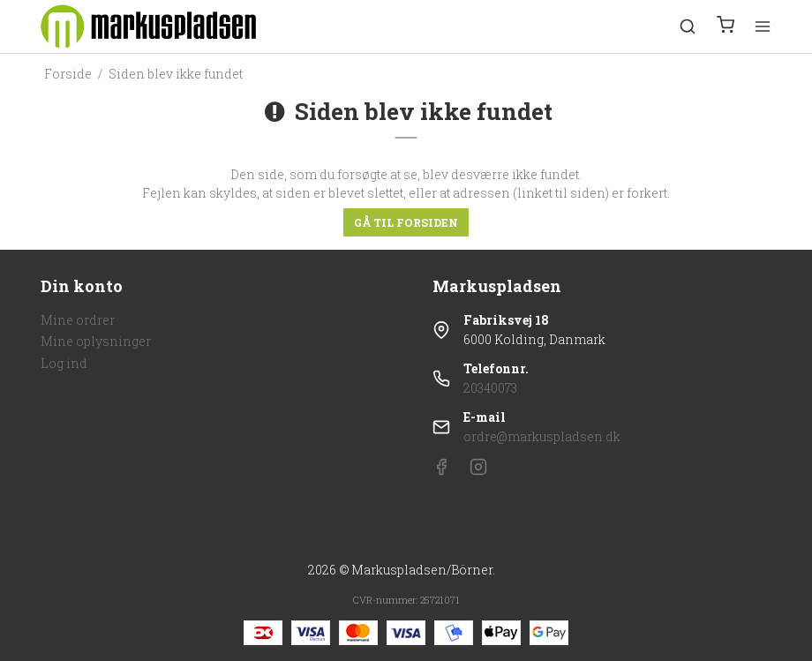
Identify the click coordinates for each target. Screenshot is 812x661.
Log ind (64, 363)
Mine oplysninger (96, 341)
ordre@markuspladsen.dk (542, 436)
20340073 (490, 388)
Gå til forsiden (406, 222)
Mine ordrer (78, 320)
